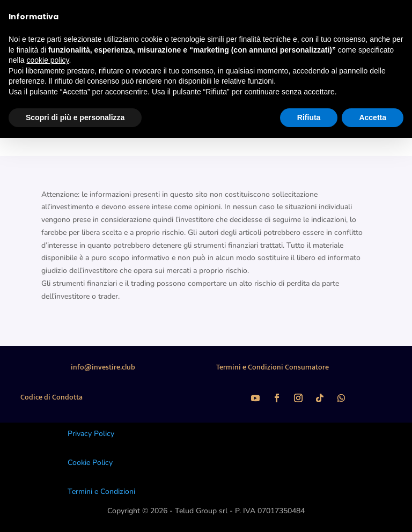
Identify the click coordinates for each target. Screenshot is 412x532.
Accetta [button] (373, 117)
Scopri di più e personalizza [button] (75, 117)
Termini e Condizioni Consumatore (273, 367)
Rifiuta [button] (309, 117)
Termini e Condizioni (101, 492)
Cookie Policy (90, 463)
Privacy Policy (91, 434)
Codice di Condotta (51, 397)
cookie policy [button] (47, 60)
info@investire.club (103, 367)
